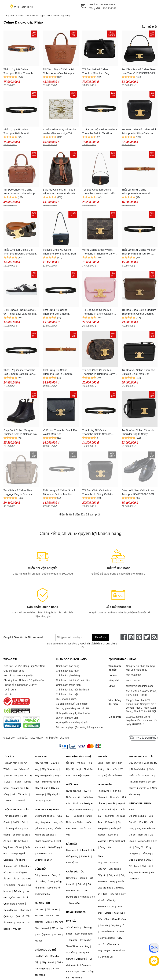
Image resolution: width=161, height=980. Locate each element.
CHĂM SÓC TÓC (75, 872)
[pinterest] (139, 637)
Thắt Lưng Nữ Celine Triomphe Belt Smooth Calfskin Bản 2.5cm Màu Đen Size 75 (60, 312)
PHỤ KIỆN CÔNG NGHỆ (79, 757)
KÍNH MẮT (72, 844)
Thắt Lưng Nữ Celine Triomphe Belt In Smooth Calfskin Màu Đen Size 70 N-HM (99, 432)
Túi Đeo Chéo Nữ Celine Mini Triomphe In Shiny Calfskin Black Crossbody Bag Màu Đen (139, 132)
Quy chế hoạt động (14, 671)
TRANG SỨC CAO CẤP (141, 757)
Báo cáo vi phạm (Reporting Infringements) (79, 727)
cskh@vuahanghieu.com (139, 686)
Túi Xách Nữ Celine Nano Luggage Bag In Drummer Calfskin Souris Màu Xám (19, 493)
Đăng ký (101, 637)
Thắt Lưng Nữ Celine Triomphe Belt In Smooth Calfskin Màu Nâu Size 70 (58, 372)
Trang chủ (9, 16)
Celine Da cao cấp (34, 16)
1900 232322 (109, 8)
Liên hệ (8, 694)
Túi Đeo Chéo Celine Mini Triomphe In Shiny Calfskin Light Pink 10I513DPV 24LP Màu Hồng (98, 312)
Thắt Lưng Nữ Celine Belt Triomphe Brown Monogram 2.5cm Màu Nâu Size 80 (20, 252)
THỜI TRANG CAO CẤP (16, 810)
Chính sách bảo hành (68, 671)
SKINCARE (41, 757)
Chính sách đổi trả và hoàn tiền (73, 680)
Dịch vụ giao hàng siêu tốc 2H (72, 708)
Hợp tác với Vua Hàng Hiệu (18, 675)
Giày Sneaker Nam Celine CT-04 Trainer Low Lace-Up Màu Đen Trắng (21, 312)
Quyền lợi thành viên (67, 718)
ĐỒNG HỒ (40, 869)
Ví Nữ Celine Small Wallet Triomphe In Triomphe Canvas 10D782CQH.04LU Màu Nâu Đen (100, 252)
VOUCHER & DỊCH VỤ (47, 810)
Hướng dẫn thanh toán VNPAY (20, 685)
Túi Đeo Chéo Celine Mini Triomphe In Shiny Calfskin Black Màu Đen (98, 493)
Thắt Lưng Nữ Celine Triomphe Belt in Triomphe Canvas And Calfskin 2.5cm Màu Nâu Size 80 (19, 72)
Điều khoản (37, 738)
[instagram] (131, 637)
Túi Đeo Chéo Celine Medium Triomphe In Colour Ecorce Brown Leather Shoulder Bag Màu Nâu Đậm (139, 312)
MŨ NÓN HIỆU (42, 903)
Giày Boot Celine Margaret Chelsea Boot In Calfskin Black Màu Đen (21, 432)
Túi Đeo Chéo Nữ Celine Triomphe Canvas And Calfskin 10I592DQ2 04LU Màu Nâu (100, 192)
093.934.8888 (107, 4)
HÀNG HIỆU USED (76, 912)
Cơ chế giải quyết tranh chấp (72, 704)
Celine (19, 16)
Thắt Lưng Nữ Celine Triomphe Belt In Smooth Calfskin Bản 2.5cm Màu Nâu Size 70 (139, 192)
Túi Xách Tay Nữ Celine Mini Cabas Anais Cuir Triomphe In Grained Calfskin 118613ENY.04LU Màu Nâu (60, 72)
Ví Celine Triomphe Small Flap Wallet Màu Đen (61, 432)
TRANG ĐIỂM (105, 785)
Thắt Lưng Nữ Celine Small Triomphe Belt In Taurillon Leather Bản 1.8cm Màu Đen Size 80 (60, 493)
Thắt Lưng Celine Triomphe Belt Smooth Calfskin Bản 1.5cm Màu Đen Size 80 (19, 372)
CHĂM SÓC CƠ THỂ (46, 950)
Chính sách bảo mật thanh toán (73, 690)
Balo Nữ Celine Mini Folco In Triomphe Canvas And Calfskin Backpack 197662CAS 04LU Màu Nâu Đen (61, 192)
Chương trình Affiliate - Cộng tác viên (24, 680)
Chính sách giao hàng (68, 675)
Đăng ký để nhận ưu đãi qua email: (24, 637)
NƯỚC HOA (72, 785)
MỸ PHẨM (71, 921)
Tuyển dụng (10, 690)
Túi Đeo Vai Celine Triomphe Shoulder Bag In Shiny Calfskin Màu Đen (138, 432)
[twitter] (147, 637)
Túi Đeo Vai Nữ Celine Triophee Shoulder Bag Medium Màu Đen (96, 72)
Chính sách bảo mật (67, 694)
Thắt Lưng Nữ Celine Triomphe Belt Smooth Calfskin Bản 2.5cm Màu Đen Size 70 (20, 132)
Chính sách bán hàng (68, 666)
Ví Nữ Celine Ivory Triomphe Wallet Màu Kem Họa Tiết (59, 131)
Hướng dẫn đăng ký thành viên (73, 713)
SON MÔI (103, 757)
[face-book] (124, 637)
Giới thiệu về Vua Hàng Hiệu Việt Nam (24, 666)
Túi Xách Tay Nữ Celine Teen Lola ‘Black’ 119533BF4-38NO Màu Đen (139, 72)
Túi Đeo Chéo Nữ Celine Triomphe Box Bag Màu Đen (59, 252)
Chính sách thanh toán (68, 685)
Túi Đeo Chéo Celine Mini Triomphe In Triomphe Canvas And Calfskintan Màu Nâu (100, 372)
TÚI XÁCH (9, 757)
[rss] (154, 637)
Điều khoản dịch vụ (67, 699)
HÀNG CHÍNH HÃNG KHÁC (140, 806)
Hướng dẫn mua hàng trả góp (72, 723)
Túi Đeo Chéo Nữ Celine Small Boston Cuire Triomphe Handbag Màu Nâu (21, 192)
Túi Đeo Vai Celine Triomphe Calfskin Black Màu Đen (138, 372)
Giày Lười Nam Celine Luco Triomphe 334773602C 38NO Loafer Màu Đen (139, 493)
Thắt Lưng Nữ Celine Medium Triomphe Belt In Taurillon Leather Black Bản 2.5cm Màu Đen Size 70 (100, 132)
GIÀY (100, 856)
